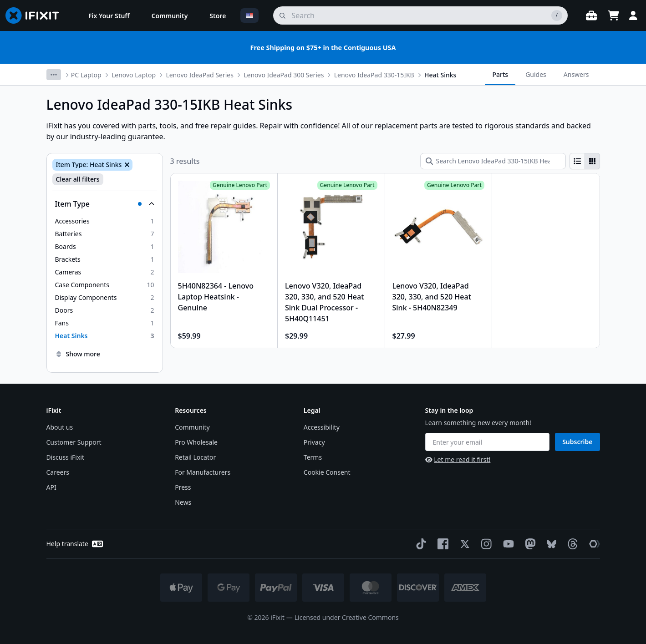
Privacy (314, 442)
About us (60, 427)
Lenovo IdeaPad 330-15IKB (374, 75)
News (183, 502)
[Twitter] (463, 544)
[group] (585, 161)
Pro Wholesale (196, 442)
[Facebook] (441, 544)
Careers (58, 472)
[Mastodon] (529, 544)
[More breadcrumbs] (54, 75)
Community (192, 427)
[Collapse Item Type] (105, 204)
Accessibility (322, 427)
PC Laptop (86, 75)
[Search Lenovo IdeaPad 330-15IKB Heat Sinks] (493, 161)
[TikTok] (419, 544)
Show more (78, 354)
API (51, 487)
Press (183, 487)
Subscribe (577, 442)
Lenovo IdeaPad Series (200, 75)
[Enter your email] (488, 442)
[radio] (577, 161)
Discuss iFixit (66, 457)
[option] (105, 221)
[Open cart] (613, 15)
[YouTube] (507, 544)
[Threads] (571, 544)
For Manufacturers (203, 472)
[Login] (633, 15)
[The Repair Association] (593, 544)
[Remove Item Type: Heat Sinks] (126, 165)
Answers (576, 74)
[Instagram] (485, 544)
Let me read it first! (458, 459)
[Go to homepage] (36, 15)
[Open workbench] (591, 15)
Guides (536, 74)
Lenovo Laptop (134, 75)
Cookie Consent (327, 472)
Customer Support (74, 442)
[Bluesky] (550, 544)
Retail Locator (195, 457)
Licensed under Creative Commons (347, 617)
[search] (420, 15)
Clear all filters (78, 179)
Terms (313, 457)
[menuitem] (109, 15)
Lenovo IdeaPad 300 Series (284, 75)
